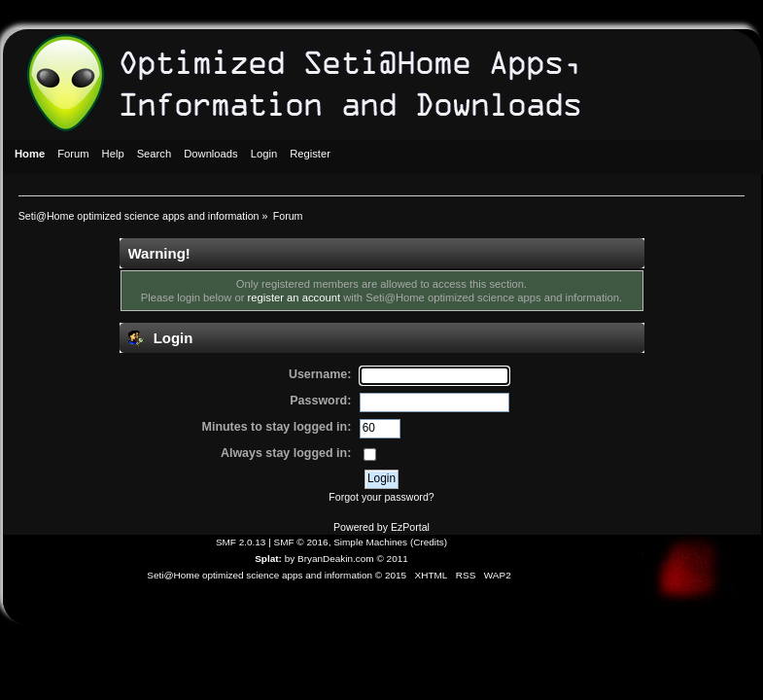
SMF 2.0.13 (241, 542)
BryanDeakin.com (336, 559)
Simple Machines (370, 542)
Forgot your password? (381, 497)
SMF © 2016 (301, 542)
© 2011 (392, 559)
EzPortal (410, 527)
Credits (429, 542)
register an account (294, 297)
